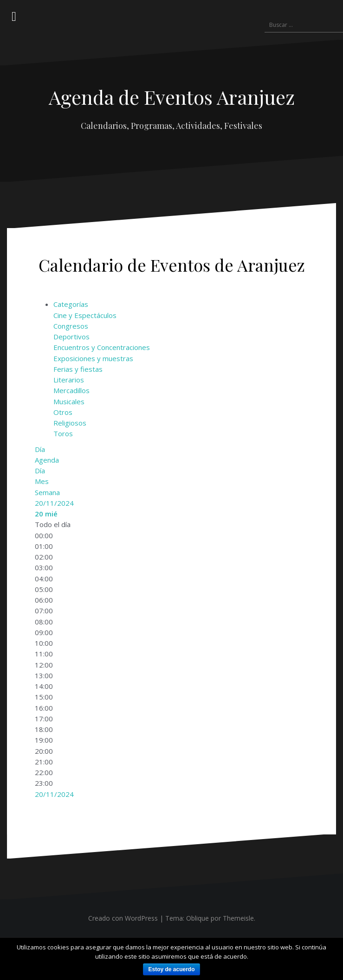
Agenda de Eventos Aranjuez (172, 97)
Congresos (71, 326)
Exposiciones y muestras (93, 358)
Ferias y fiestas (78, 369)
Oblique (197, 918)
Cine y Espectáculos (85, 315)
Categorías (71, 304)
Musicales (69, 401)
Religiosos (70, 423)
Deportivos (71, 337)
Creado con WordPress (123, 918)
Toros (63, 433)
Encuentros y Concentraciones (102, 347)
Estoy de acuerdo (171, 969)
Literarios (69, 380)
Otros (63, 412)
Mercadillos (71, 390)
